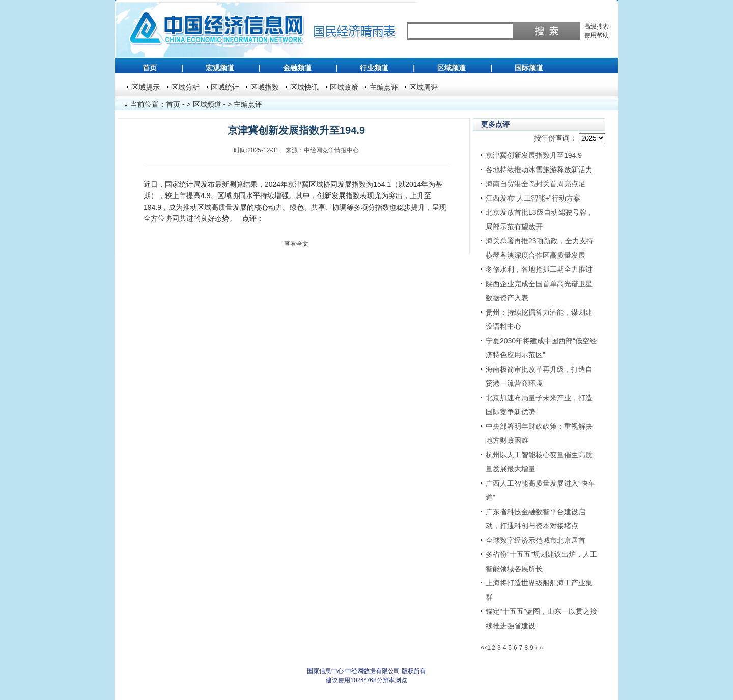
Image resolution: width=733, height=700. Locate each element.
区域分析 (185, 87)
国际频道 (529, 68)
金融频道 (297, 68)
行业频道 (374, 68)
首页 (150, 68)
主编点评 (384, 87)
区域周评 (424, 87)
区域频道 (452, 68)
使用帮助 (597, 35)
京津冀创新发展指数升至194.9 (534, 155)
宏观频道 (220, 68)
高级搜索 (597, 26)
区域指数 (265, 87)
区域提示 (146, 87)
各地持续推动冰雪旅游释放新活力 (539, 170)
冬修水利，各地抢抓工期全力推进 (539, 269)
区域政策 (344, 87)
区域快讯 (304, 87)
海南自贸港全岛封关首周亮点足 (535, 184)
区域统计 (225, 87)
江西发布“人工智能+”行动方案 (533, 198)
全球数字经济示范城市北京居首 (535, 540)
